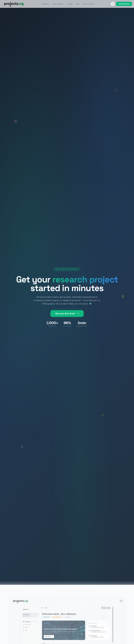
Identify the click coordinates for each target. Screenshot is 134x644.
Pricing (70, 4)
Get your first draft (67, 314)
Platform (45, 4)
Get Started (124, 4)
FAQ (78, 4)
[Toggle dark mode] (113, 4)
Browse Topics (89, 4)
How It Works (58, 4)
